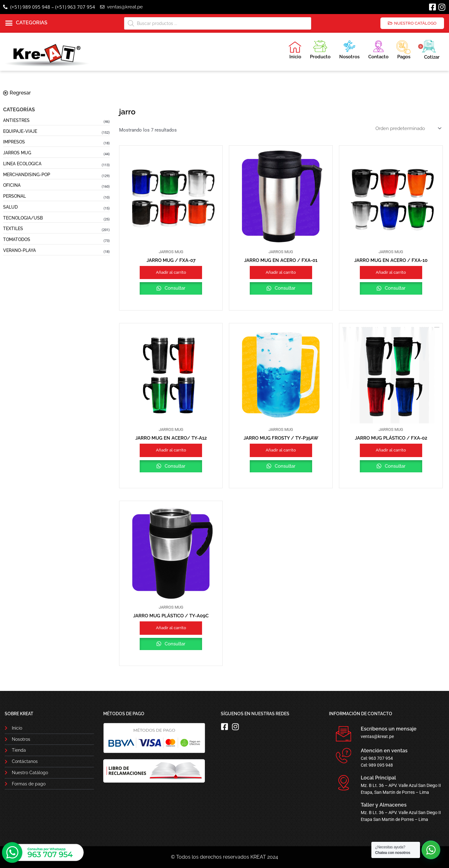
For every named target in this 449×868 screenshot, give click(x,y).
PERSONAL (14, 196)
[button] (26, 23)
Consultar (174, 288)
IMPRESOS (14, 142)
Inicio (295, 50)
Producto (320, 49)
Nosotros (349, 49)
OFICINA (12, 185)
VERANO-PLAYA (19, 250)
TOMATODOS (17, 239)
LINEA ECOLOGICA (22, 164)
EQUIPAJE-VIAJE (20, 131)
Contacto (378, 49)
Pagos (403, 49)
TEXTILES (13, 229)
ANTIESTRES (16, 120)
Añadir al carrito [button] (171, 272)
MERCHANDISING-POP (27, 175)
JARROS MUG (17, 153)
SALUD (10, 207)
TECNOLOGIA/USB (23, 218)
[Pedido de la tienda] (408, 128)
